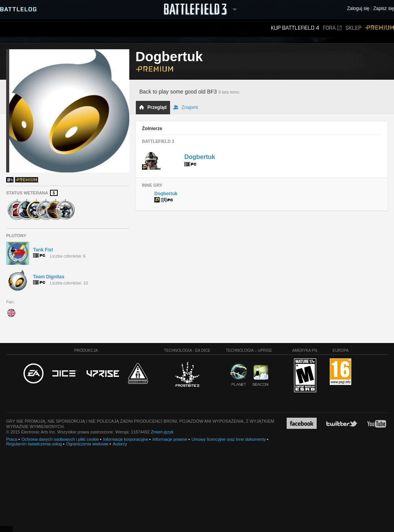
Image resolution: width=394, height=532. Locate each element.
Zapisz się (384, 9)
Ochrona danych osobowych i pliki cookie (60, 439)
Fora (332, 28)
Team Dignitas (49, 277)
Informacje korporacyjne (126, 439)
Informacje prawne (170, 439)
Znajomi (186, 107)
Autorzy (120, 444)
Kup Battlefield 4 (295, 28)
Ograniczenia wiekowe (87, 444)
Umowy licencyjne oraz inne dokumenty (229, 439)
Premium (380, 28)
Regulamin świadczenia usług (34, 444)
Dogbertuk (200, 157)
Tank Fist (43, 250)
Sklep (353, 28)
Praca (12, 439)
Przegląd (153, 107)
